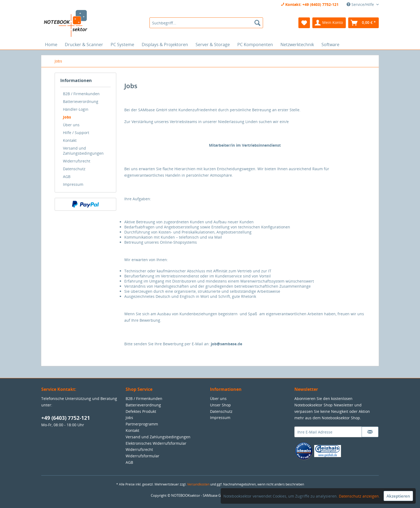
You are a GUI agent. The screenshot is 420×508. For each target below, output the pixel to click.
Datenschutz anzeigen (359, 496)
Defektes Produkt (141, 411)
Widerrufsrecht (77, 161)
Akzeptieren (398, 496)
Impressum (73, 184)
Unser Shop (220, 405)
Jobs (67, 117)
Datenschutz (74, 169)
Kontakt (70, 140)
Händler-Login (76, 109)
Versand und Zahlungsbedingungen (83, 151)
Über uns (71, 125)
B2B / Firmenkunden (81, 94)
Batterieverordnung (81, 101)
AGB (67, 177)
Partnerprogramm (142, 424)
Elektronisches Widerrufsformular (156, 443)
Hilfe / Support (76, 133)
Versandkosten (198, 484)
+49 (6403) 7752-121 (66, 418)
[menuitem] (206, 23)
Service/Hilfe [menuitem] (361, 4)
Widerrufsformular (142, 456)
